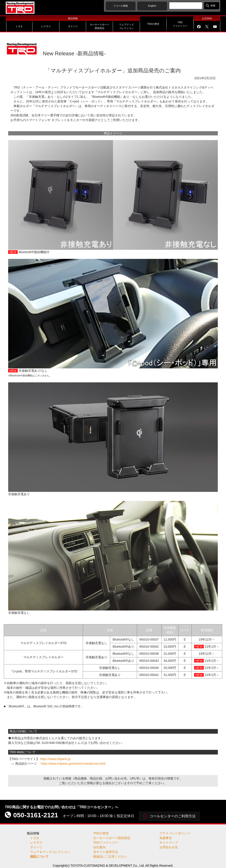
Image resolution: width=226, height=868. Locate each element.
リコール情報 (121, 6)
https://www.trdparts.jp (55, 759)
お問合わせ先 (169, 847)
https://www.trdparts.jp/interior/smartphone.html (73, 764)
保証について (39, 856)
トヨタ (35, 838)
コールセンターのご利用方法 (173, 816)
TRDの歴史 (101, 833)
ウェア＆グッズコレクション (50, 852)
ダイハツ (36, 847)
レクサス (36, 843)
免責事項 (166, 838)
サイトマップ (169, 843)
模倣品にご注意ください (110, 856)
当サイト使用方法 (105, 852)
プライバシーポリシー (175, 833)
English (152, 6)
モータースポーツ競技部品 (112, 838)
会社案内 (99, 847)
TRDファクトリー (106, 843)
